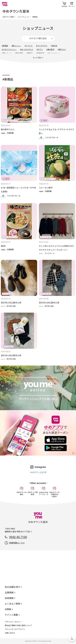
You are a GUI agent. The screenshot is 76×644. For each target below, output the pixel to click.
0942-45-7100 (18, 537)
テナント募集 (11, 615)
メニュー (72, 4)
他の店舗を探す (12, 587)
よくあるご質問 (12, 604)
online (64, 4)
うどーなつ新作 (46, 188)
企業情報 (9, 593)
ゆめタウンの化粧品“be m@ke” (54, 494)
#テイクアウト (42, 46)
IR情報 (8, 609)
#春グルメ (62, 50)
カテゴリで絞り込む (38, 38)
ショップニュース (23, 17)
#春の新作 (50, 50)
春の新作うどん (8, 130)
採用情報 (9, 598)
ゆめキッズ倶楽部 (33, 493)
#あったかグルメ (27, 50)
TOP (72, 638)
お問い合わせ (10, 633)
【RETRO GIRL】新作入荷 (11, 303)
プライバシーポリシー (13, 622)
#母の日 (54, 46)
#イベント (29, 46)
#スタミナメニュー (9, 50)
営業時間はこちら (17, 543)
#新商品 (5, 46)
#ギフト (40, 50)
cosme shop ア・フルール (44, 493)
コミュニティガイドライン (15, 629)
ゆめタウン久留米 (8, 17)
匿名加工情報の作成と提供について (18, 625)
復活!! (3, 246)
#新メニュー (16, 46)
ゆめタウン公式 (37, 472)
